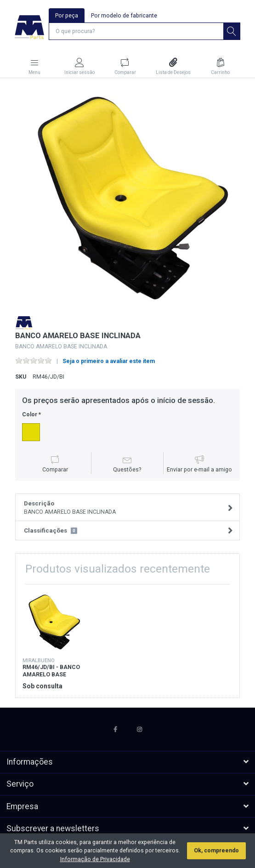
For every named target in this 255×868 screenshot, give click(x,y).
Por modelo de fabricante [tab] (124, 16)
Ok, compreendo (216, 851)
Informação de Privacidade (95, 859)
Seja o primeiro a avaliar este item (109, 361)
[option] (127, 197)
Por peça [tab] (67, 16)
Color (30, 414)
